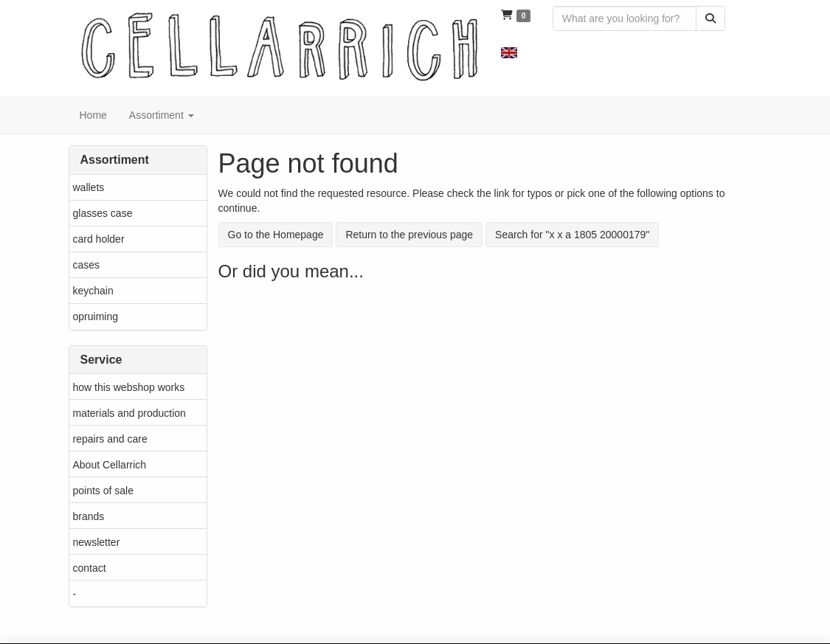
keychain (93, 291)
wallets (89, 187)
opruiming (96, 316)
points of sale (104, 491)
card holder (99, 239)
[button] (509, 52)
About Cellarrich (110, 465)
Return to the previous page (409, 235)
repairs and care (110, 439)
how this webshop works (129, 387)
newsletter (97, 542)
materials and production (129, 413)
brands (89, 516)
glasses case (103, 213)
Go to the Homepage (276, 235)
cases (87, 265)
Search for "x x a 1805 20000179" (572, 235)
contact (90, 568)
